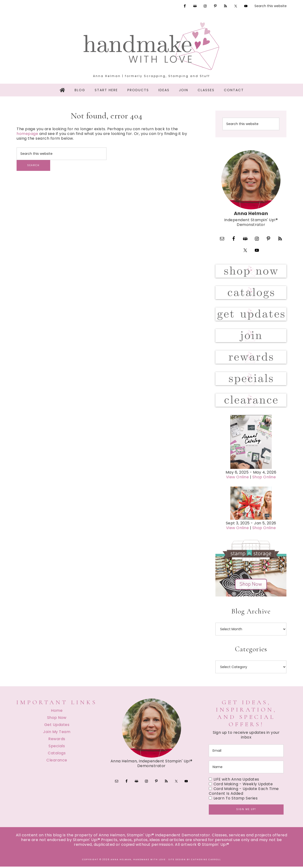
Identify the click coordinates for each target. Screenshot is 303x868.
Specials (57, 747)
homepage (27, 134)
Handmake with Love (151, 46)
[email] (246, 752)
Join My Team (57, 733)
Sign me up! (246, 811)
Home (57, 712)
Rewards (57, 740)
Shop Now (57, 719)
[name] (246, 768)
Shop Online (264, 478)
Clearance (57, 762)
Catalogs (57, 754)
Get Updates (57, 726)
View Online (238, 478)
